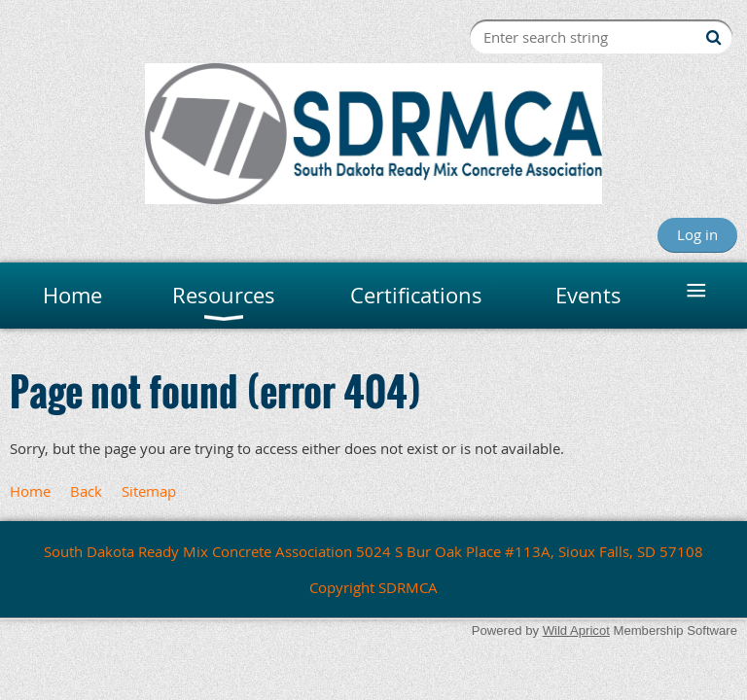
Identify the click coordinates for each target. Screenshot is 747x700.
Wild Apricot (576, 630)
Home (30, 491)
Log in (697, 234)
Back (86, 491)
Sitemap (149, 491)
